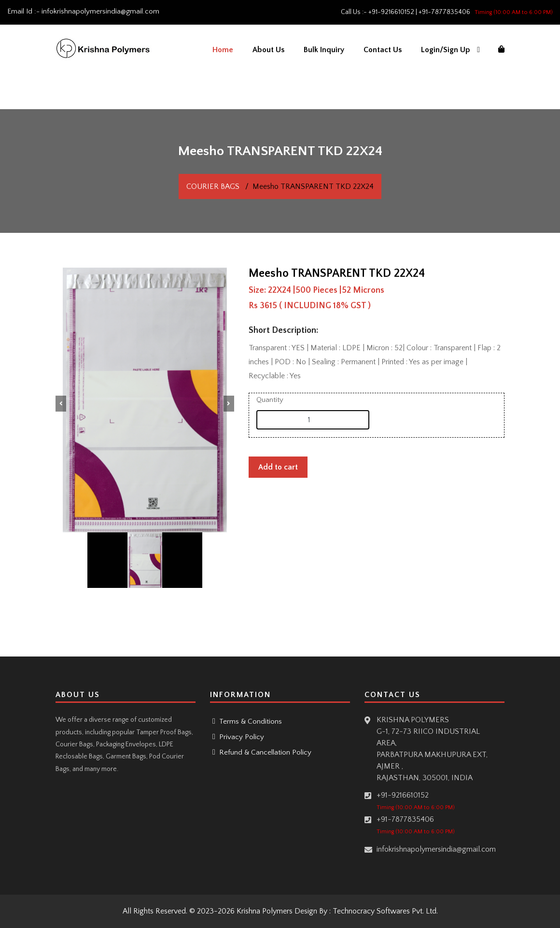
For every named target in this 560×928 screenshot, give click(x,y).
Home (223, 50)
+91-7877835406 (444, 12)
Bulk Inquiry (324, 50)
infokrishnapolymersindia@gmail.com (100, 11)
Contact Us (383, 50)
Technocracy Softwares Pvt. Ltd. (385, 911)
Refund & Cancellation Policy (264, 752)
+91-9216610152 (391, 12)
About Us (268, 50)
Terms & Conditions (250, 721)
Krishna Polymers (265, 911)
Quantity (270, 400)
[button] (61, 404)
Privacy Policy (241, 737)
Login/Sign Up (446, 50)
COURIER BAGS (213, 186)
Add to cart (278, 467)
